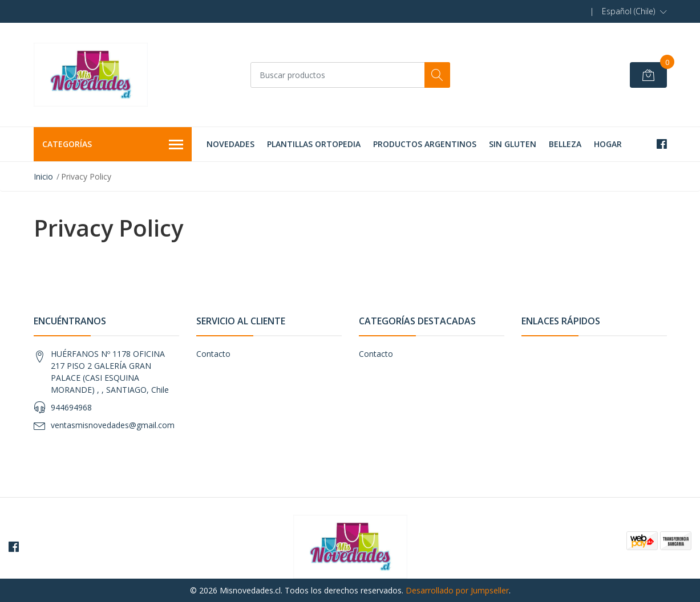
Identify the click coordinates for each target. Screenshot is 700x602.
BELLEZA (565, 144)
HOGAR (608, 144)
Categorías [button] (113, 145)
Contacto (213, 354)
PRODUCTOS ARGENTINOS (425, 144)
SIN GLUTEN (513, 144)
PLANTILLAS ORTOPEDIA (314, 144)
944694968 (71, 407)
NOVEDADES (230, 144)
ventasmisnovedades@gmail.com (113, 425)
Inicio (43, 176)
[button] (634, 11)
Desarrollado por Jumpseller (457, 590)
